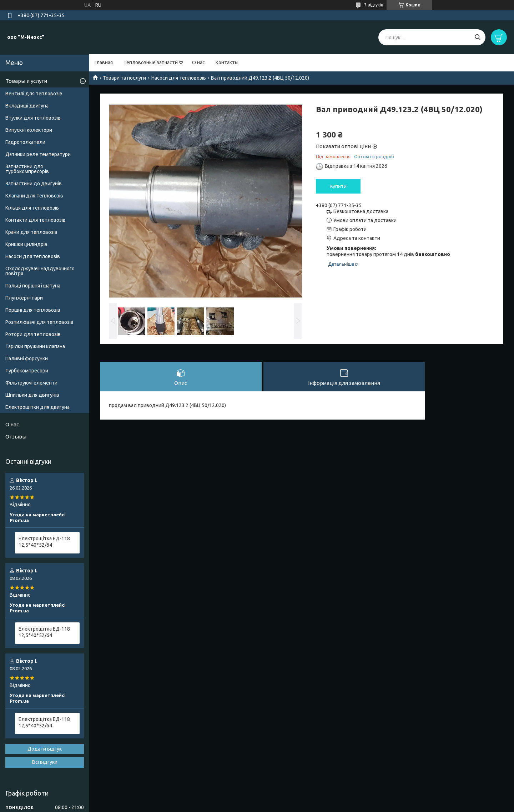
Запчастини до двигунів (34, 184)
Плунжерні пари (24, 298)
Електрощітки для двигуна (37, 407)
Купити (338, 186)
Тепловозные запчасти (151, 62)
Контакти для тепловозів (36, 220)
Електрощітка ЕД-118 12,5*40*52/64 (44, 542)
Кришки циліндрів (26, 244)
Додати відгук (45, 749)
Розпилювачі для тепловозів (39, 322)
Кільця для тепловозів (32, 208)
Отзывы (16, 437)
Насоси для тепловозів (179, 78)
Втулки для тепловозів (33, 118)
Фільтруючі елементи (31, 383)
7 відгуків (374, 5)
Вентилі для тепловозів (34, 94)
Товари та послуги (124, 78)
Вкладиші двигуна (27, 106)
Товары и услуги (26, 81)
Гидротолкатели (25, 142)
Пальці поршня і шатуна (33, 286)
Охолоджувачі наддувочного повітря (40, 271)
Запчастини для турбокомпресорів (27, 169)
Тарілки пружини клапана (35, 346)
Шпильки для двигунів (32, 395)
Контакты (227, 62)
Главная (104, 62)
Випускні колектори (29, 130)
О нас (198, 62)
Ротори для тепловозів (33, 334)
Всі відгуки (45, 762)
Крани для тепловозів (31, 232)
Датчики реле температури (38, 154)
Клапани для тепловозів (34, 196)
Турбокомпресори (27, 371)
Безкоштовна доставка (361, 211)
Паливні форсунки (27, 359)
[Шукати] (477, 37)
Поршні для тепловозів (33, 310)
